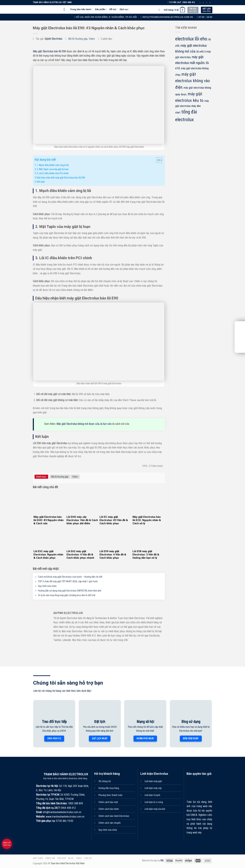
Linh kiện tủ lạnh (152, 795)
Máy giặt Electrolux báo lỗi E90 (49, 51)
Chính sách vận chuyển (110, 823)
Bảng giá (50, 858)
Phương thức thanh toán (110, 795)
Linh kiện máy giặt (153, 781)
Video (92, 39)
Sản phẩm (101, 9)
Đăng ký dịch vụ (7, 844)
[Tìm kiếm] (160, 10)
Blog (71, 858)
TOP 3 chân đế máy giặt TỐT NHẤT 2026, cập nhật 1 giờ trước (68, 581)
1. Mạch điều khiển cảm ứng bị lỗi (53, 165)
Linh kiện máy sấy (153, 788)
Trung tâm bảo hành (81, 9)
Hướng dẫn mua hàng (109, 788)
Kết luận (41, 182)
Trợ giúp (62, 858)
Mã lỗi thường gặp (78, 39)
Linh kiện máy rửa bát (155, 809)
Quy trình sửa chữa (47, 586)
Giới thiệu (38, 858)
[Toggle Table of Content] (157, 160)
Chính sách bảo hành (109, 809)
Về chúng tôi (105, 781)
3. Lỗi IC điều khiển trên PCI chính (53, 173)
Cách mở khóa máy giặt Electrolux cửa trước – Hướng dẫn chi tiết (70, 577)
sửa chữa (207, 10)
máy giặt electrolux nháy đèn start (192, 107)
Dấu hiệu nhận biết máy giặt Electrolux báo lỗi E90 (61, 178)
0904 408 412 (189, 2)
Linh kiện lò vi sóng (154, 802)
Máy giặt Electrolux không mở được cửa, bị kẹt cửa (84, 424)
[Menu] (66, 9)
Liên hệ (88, 858)
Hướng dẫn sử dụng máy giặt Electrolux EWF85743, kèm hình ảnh (70, 591)
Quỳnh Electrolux (53, 39)
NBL (162, 861)
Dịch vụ (124, 9)
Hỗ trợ (113, 9)
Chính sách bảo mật (108, 802)
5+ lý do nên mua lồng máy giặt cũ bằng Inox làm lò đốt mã (67, 595)
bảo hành (193, 10)
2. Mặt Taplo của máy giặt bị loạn (53, 169)
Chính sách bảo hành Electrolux (114, 816)
